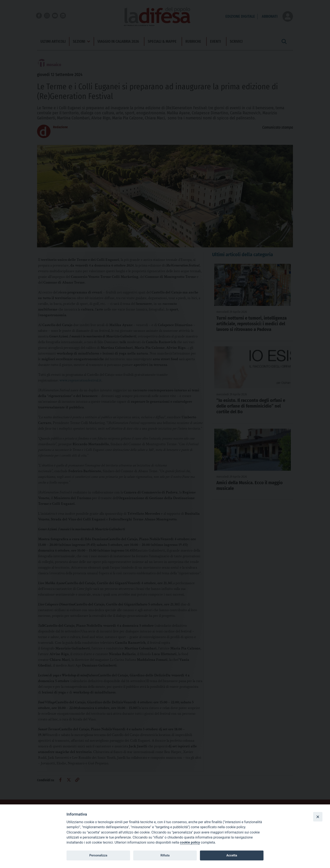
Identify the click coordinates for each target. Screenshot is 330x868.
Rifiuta (165, 855)
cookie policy (190, 842)
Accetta (232, 855)
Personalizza (98, 855)
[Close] (318, 817)
